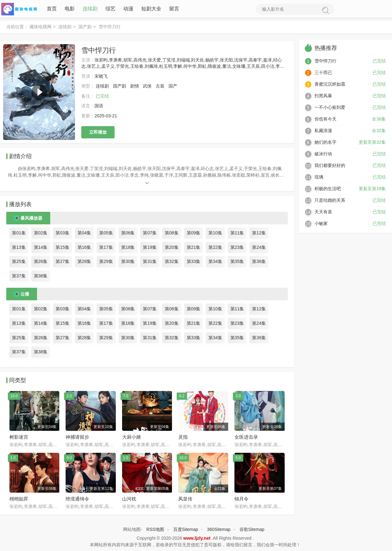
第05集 (106, 234)
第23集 (237, 248)
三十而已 (323, 74)
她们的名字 (325, 143)
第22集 (215, 248)
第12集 (259, 234)
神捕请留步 (77, 438)
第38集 (41, 277)
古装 (160, 87)
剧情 (135, 87)
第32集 (172, 263)
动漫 (127, 9)
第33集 (194, 263)
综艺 (109, 9)
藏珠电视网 (40, 28)
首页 (51, 9)
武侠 (147, 87)
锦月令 (242, 500)
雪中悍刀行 (325, 62)
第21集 (194, 248)
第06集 (128, 234)
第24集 (259, 248)
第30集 (128, 263)
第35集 (237, 263)
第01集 (19, 234)
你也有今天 (325, 120)
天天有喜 (323, 213)
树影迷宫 (19, 438)
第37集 (19, 277)
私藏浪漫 (323, 132)
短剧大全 (150, 9)
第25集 (19, 263)
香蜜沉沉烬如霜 (330, 85)
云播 (25, 295)
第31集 (150, 263)
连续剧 (89, 9)
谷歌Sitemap (252, 531)
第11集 (237, 234)
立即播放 (98, 133)
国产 (173, 87)
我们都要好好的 (330, 167)
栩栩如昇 (19, 500)
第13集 (19, 248)
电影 (68, 9)
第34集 (215, 263)
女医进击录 (246, 438)
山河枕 (129, 500)
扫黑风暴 (323, 97)
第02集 (41, 234)
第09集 (194, 234)
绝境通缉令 (77, 500)
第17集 (106, 248)
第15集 (62, 248)
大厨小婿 (132, 438)
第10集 (215, 234)
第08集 (172, 234)
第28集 (84, 263)
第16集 (84, 248)
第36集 (259, 263)
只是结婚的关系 (330, 201)
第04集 (84, 234)
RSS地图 (155, 531)
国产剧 (85, 28)
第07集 (150, 234)
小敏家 (321, 225)
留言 (173, 9)
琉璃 (319, 178)
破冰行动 (323, 155)
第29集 (106, 263)
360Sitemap (219, 531)
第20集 (172, 248)
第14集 (41, 248)
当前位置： (17, 28)
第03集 (62, 234)
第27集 (62, 263)
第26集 (41, 263)
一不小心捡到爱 (330, 109)
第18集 (128, 248)
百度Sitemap (186, 531)
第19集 (150, 248)
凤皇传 (185, 500)
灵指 (183, 438)
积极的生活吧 (328, 190)
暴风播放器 (31, 219)
